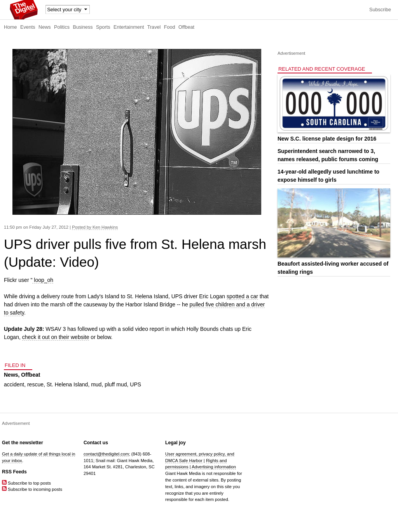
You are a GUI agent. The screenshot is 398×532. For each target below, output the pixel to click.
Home (10, 27)
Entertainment (129, 27)
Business (83, 27)
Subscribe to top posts (26, 483)
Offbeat (186, 27)
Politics (62, 27)
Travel (154, 27)
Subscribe (380, 10)
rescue (35, 384)
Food (170, 27)
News (45, 27)
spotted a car (242, 296)
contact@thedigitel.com (106, 454)
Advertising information (214, 467)
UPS (135, 384)
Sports (103, 27)
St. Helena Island (67, 384)
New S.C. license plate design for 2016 (327, 139)
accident (14, 384)
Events (28, 27)
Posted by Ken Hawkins (95, 227)
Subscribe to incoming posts (32, 489)
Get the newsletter (23, 443)
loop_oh (43, 280)
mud (96, 384)
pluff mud (116, 384)
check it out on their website (56, 337)
